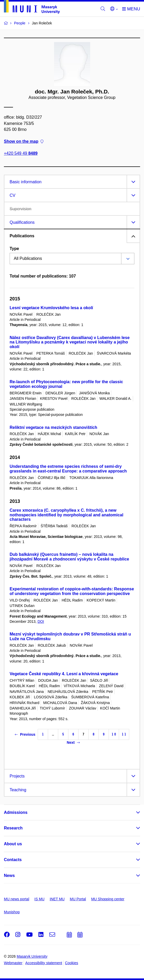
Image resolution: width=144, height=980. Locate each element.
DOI (41, 621)
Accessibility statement (44, 963)
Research (13, 828)
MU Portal (78, 899)
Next (73, 742)
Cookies (72, 963)
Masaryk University (32, 956)
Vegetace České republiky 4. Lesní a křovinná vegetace (64, 674)
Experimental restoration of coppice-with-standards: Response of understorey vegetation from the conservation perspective (72, 591)
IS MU (39, 899)
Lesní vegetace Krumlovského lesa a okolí (51, 308)
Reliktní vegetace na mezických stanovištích (53, 427)
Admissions (16, 812)
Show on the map (24, 141)
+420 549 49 (21, 154)
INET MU (57, 899)
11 (124, 734)
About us (13, 844)
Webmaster (13, 963)
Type (14, 249)
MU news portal (17, 899)
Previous (25, 734)
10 (114, 734)
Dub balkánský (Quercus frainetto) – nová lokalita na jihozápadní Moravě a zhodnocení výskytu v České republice (69, 557)
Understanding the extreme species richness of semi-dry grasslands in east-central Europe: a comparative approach (68, 469)
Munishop (12, 912)
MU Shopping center (108, 899)
